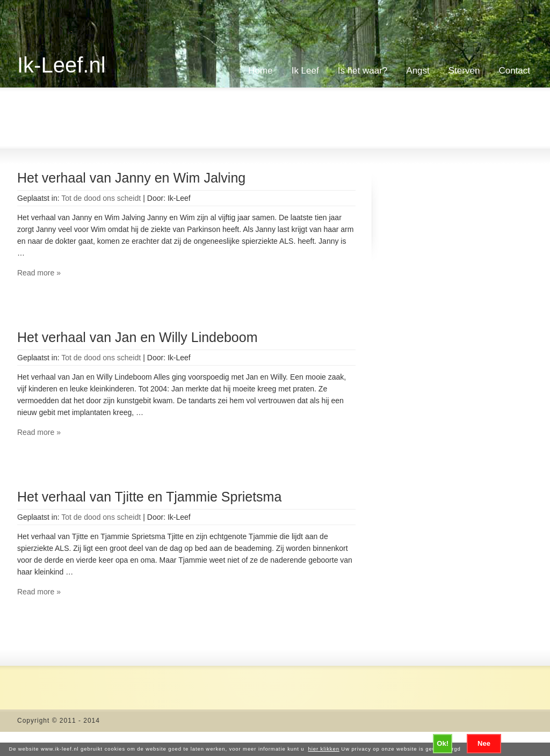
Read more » (39, 273)
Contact (514, 71)
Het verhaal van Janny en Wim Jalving (131, 178)
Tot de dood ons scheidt (101, 198)
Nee (484, 743)
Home (260, 71)
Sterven (464, 71)
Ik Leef (305, 71)
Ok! (443, 743)
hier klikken (324, 749)
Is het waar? (363, 71)
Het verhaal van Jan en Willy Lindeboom (137, 337)
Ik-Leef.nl (61, 65)
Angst (418, 71)
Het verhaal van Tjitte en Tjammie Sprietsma (149, 497)
